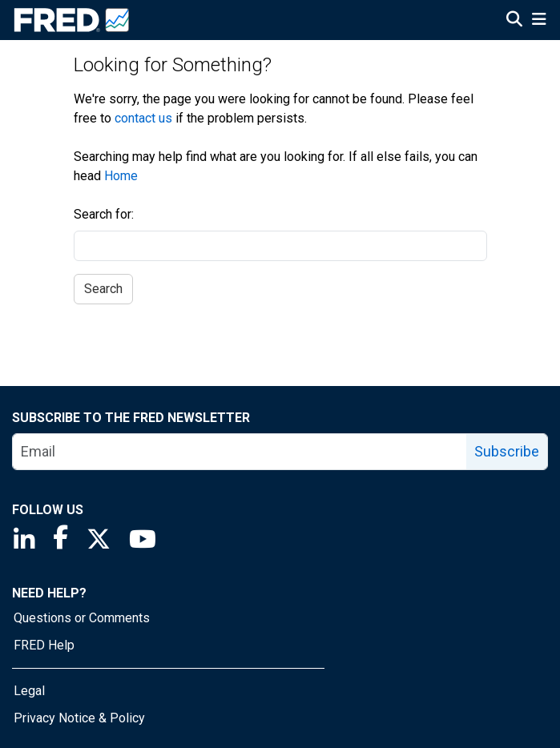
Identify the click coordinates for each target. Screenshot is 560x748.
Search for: (104, 214)
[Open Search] (514, 21)
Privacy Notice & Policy (79, 718)
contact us (143, 118)
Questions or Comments (82, 618)
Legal (29, 691)
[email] (240, 452)
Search (103, 289)
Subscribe (507, 451)
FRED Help (44, 645)
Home (121, 176)
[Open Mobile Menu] (539, 21)
